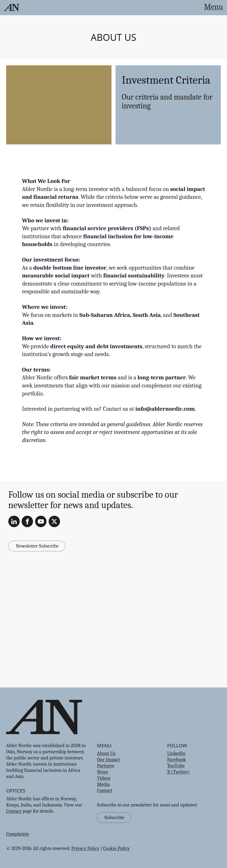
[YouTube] (41, 521)
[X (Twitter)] (54, 521)
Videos (104, 778)
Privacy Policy (85, 848)
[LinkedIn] (14, 521)
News (103, 772)
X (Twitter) (178, 772)
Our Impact (109, 759)
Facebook (177, 759)
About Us (114, 37)
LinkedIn (176, 753)
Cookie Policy (116, 848)
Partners (106, 766)
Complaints (18, 834)
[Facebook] (27, 521)
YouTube (176, 766)
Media (103, 784)
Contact (14, 811)
